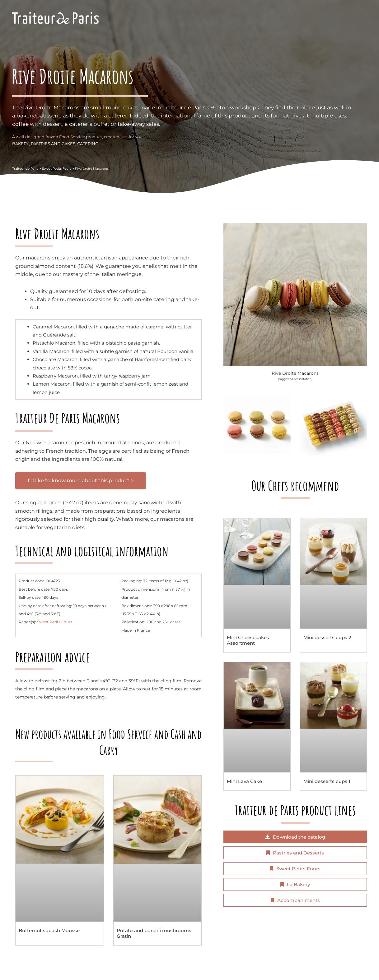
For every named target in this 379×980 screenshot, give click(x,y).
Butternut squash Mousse (49, 930)
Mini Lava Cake (244, 781)
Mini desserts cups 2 (327, 637)
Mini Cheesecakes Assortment (248, 640)
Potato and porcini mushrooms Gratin (154, 933)
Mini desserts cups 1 (327, 781)
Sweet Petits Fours (57, 169)
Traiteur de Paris (25, 169)
